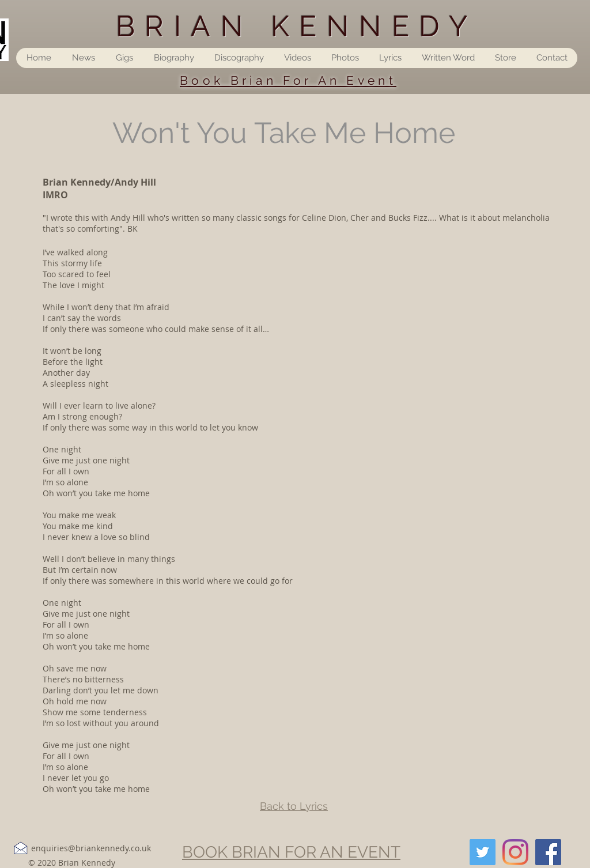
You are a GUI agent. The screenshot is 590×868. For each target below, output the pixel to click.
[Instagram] (515, 852)
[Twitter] (483, 852)
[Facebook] (548, 852)
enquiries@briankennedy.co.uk (91, 848)
